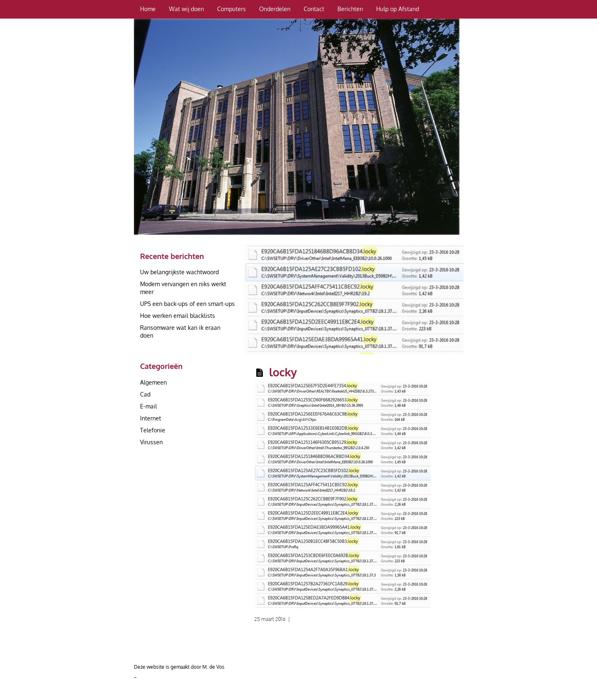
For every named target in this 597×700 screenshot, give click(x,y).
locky (283, 372)
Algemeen (153, 382)
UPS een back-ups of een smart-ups (187, 304)
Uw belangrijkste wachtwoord (179, 272)
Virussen (151, 442)
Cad (145, 394)
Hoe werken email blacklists (178, 316)
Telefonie (153, 430)
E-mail (149, 406)
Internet (151, 418)
